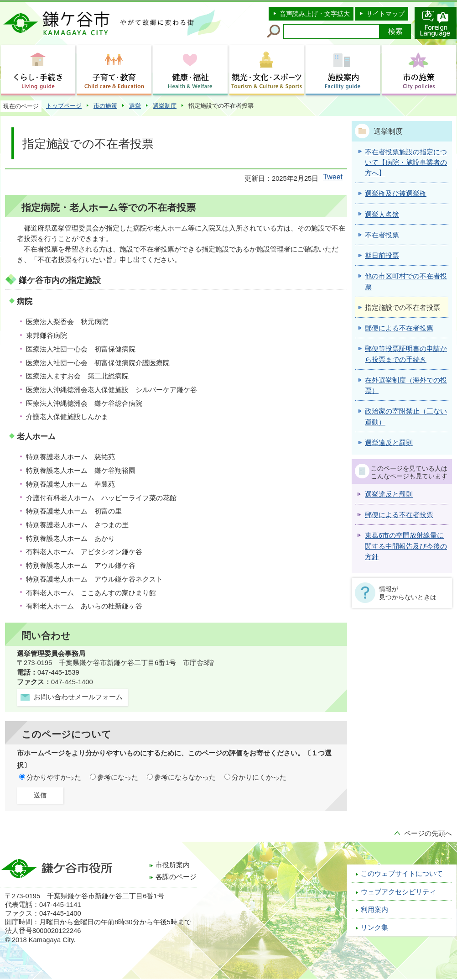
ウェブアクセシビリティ (398, 892)
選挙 (135, 106)
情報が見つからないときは (408, 593)
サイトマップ (385, 14)
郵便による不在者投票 (399, 515)
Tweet (333, 177)
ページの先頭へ (428, 833)
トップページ (64, 106)
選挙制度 (165, 106)
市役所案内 (173, 865)
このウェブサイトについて (402, 874)
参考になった (118, 777)
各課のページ (176, 877)
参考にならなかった (185, 777)
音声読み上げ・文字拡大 (315, 14)
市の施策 (105, 106)
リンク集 (374, 928)
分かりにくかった (259, 777)
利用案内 (374, 910)
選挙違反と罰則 (389, 494)
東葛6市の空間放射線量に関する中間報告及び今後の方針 (406, 546)
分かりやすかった (54, 777)
